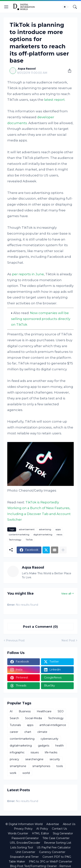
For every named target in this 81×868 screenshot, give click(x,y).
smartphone (18, 766)
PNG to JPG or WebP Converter (51, 862)
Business (25, 711)
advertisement (27, 529)
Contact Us (59, 829)
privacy (14, 759)
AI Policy (42, 829)
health (60, 746)
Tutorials (15, 725)
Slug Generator (63, 833)
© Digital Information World (24, 824)
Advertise (53, 824)
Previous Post (15, 640)
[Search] (75, 7)
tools (60, 766)
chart (28, 732)
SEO (61, 711)
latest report (54, 100)
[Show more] (63, 550)
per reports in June (28, 274)
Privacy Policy (23, 829)
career (14, 732)
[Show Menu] (6, 7)
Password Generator (25, 838)
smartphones (41, 766)
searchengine (34, 759)
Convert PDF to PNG (57, 857)
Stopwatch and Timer (24, 857)
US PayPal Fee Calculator (54, 847)
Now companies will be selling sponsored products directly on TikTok (41, 319)
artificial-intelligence (53, 725)
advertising (45, 529)
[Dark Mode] (66, 7)
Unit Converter (25, 852)
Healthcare (44, 711)
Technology (15, 540)
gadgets (44, 746)
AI (11, 711)
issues (35, 752)
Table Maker (17, 862)
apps (58, 529)
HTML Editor (40, 833)
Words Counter (18, 833)
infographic (17, 752)
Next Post (68, 640)
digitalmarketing (43, 534)
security (55, 759)
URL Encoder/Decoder (25, 843)
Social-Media (34, 718)
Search (14, 718)
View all (66, 593)
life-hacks (51, 752)
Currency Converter (52, 852)
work (13, 773)
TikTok (29, 540)
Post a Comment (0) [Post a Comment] (40, 627)
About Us (69, 824)
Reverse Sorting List (58, 843)
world (26, 773)
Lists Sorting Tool (22, 847)
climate (42, 732)
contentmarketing (19, 534)
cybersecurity (49, 739)
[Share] (68, 71)
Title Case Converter (56, 838)
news (59, 534)
